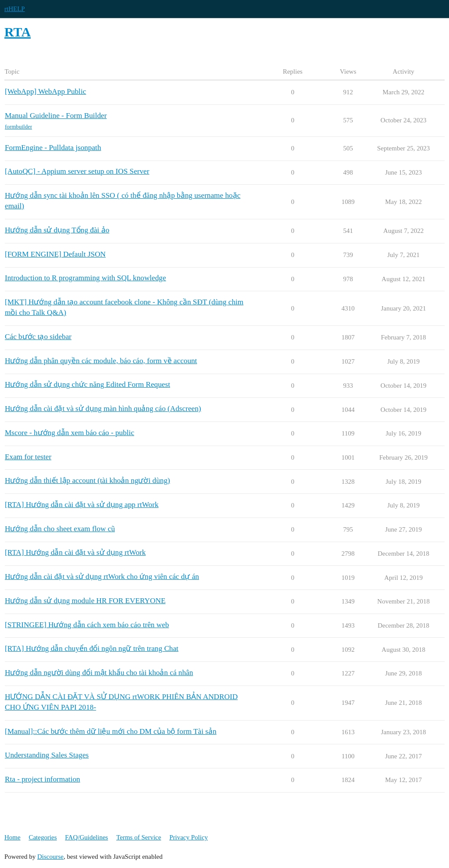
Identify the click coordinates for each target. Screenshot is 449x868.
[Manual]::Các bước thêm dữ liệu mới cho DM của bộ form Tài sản (111, 731)
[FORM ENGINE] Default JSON (55, 254)
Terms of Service (139, 837)
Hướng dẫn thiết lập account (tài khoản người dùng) (87, 480)
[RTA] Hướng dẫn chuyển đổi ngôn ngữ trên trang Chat (92, 648)
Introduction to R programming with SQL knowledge (86, 278)
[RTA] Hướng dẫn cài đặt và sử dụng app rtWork (82, 505)
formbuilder (18, 127)
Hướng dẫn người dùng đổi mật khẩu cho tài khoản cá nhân (99, 673)
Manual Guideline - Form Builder (56, 116)
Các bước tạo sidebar (38, 337)
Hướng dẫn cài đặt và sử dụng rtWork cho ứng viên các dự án (102, 577)
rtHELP (15, 9)
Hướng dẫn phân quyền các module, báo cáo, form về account (101, 361)
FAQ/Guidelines (86, 837)
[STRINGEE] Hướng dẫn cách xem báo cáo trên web (87, 625)
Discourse (50, 857)
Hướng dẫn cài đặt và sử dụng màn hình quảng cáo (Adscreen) (103, 409)
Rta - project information (43, 779)
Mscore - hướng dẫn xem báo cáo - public (69, 433)
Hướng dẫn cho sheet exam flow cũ (60, 529)
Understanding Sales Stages (47, 755)
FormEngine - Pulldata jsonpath (53, 148)
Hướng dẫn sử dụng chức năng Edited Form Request (87, 384)
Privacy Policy (189, 837)
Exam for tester (28, 457)
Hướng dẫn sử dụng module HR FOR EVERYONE (85, 601)
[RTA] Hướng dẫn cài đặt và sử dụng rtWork (75, 552)
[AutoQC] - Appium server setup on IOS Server (77, 171)
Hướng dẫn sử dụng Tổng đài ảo (57, 230)
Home (12, 837)
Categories (43, 837)
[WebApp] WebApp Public (45, 91)
